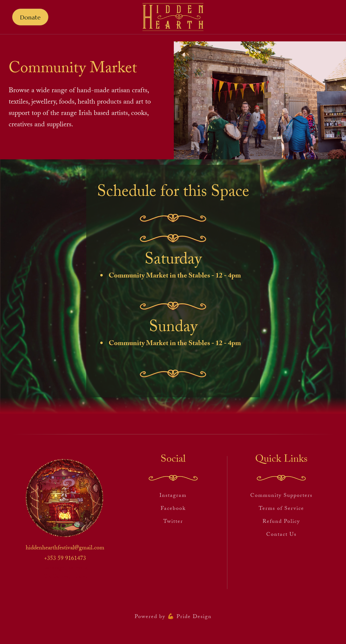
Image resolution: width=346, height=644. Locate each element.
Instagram (173, 496)
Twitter (173, 522)
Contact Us (281, 535)
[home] (173, 17)
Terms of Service (281, 509)
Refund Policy (281, 522)
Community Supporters (281, 496)
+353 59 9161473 (65, 559)
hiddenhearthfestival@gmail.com (65, 549)
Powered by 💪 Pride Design (173, 617)
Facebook (173, 509)
